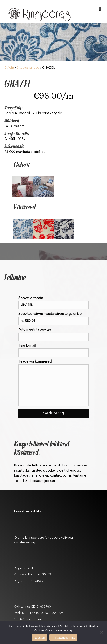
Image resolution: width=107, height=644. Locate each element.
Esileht (9, 68)
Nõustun (39, 638)
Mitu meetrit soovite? (53, 335)
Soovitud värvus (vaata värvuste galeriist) (53, 319)
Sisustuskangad (28, 68)
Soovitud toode (53, 303)
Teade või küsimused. (53, 383)
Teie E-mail (53, 351)
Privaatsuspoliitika (28, 512)
